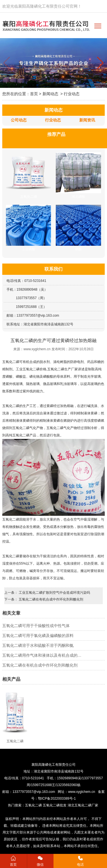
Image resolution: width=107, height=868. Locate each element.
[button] (100, 63)
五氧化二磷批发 (55, 805)
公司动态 (19, 120)
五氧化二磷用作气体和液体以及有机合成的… (42, 655)
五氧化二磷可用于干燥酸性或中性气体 (36, 626)
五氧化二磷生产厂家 (63, 369)
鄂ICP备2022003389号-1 (57, 799)
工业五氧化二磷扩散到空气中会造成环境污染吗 (54, 593)
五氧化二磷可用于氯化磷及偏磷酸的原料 (38, 636)
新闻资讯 (87, 120)
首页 (34, 94)
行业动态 (53, 120)
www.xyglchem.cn (37, 349)
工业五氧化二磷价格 (31, 369)
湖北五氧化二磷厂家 (83, 805)
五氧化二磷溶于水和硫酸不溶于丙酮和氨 (38, 645)
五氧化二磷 (11, 362)
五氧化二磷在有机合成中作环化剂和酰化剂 (51, 599)
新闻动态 (50, 94)
